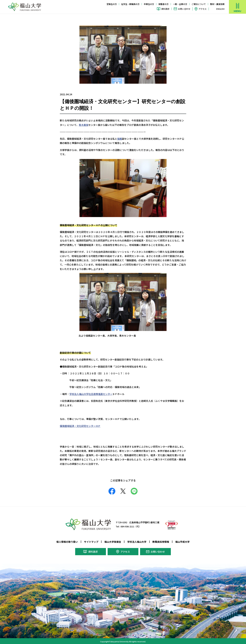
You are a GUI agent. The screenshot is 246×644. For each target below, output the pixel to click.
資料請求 (165, 9)
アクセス (203, 9)
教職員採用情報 (161, 541)
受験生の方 (112, 4)
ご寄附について (199, 4)
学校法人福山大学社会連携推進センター (91, 393)
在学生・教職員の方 (130, 4)
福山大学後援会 (113, 541)
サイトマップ (91, 541)
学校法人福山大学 (137, 541)
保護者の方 (163, 4)
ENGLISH (220, 9)
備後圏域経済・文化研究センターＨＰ (80, 425)
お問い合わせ (184, 9)
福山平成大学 (182, 541)
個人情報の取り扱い (67, 541)
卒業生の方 (149, 4)
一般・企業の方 (180, 4)
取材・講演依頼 (217, 4)
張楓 (120, 138)
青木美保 (84, 125)
